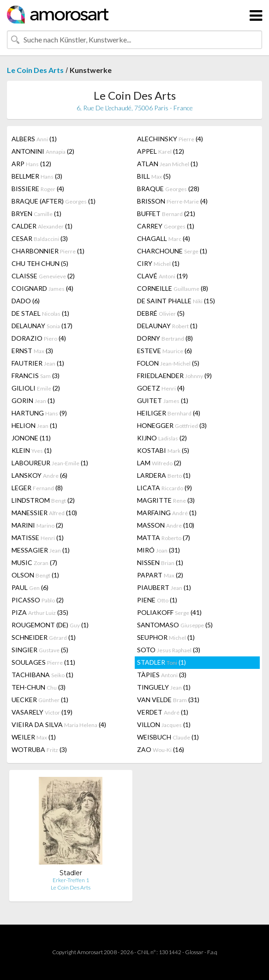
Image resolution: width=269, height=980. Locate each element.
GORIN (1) (33, 400)
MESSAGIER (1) (41, 550)
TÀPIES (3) (162, 675)
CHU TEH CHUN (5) (40, 263)
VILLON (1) (164, 724)
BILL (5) (154, 176)
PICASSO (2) (38, 600)
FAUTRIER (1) (38, 363)
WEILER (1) (34, 737)
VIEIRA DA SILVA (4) (59, 724)
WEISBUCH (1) (168, 737)
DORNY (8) (165, 338)
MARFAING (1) (167, 513)
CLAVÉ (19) (162, 276)
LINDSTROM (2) (43, 500)
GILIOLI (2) (36, 388)
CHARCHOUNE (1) (172, 251)
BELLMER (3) (37, 176)
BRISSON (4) (172, 201)
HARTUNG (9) (39, 413)
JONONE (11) (31, 438)
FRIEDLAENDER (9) (174, 376)
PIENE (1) (157, 600)
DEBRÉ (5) (161, 313)
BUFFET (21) (166, 213)
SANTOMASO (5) (175, 625)
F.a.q (212, 952)
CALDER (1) (42, 226)
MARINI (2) (37, 525)
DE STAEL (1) (40, 313)
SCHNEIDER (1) (44, 637)
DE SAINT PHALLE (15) (176, 301)
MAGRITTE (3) (166, 500)
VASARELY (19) (42, 712)
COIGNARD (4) (42, 288)
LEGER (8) (37, 488)
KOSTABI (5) (163, 450)
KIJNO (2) (162, 438)
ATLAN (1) (167, 164)
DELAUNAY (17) (42, 326)
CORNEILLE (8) (173, 288)
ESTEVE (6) (164, 351)
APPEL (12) (161, 151)
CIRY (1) (158, 263)
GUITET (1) (163, 400)
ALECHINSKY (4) (170, 139)
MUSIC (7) (34, 562)
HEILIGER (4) (169, 413)
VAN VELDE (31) (168, 700)
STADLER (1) (161, 662)
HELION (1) (34, 425)
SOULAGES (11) (43, 662)
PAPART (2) (160, 575)
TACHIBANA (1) (42, 675)
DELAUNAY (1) (167, 326)
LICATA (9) (164, 488)
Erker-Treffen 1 (71, 880)
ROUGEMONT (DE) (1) (50, 625)
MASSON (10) (166, 525)
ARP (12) (31, 164)
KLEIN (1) (32, 450)
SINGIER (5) (40, 650)
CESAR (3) (40, 238)
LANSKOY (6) (39, 475)
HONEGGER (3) (172, 425)
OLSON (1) (35, 575)
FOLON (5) (168, 363)
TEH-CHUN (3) (39, 687)
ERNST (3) (32, 351)
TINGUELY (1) (164, 687)
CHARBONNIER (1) (48, 251)
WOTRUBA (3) (39, 749)
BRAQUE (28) (168, 189)
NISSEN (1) (160, 562)
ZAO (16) (161, 749)
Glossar (194, 952)
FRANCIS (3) (36, 376)
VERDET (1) (163, 712)
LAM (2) (159, 463)
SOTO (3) (169, 650)
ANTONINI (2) (43, 151)
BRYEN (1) (36, 213)
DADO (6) (26, 301)
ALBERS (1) (34, 139)
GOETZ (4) (161, 388)
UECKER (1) (40, 700)
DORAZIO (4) (39, 338)
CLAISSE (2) (43, 276)
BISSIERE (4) (38, 189)
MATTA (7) (164, 538)
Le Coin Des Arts (35, 70)
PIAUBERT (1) (164, 587)
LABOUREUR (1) (50, 463)
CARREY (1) (166, 226)
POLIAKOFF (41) (169, 612)
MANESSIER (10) (44, 513)
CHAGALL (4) (164, 238)
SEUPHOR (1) (166, 637)
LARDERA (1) (164, 475)
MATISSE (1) (38, 538)
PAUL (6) (30, 587)
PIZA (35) (40, 612)
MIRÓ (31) (158, 550)
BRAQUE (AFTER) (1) (54, 201)
